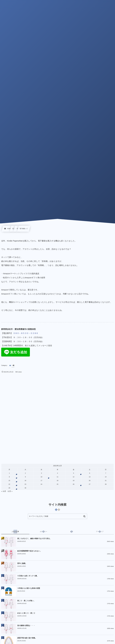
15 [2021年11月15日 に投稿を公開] (9, 481)
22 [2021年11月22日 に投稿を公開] (9, 484)
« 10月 (4, 491)
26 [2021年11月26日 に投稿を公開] (74, 484)
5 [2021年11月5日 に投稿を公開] (74, 473)
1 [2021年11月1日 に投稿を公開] (9, 473)
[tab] (15, 532)
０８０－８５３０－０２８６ (26, 333)
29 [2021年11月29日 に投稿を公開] (9, 488)
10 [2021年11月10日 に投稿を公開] (42, 477)
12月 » (10, 491)
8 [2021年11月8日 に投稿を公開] (9, 477)
